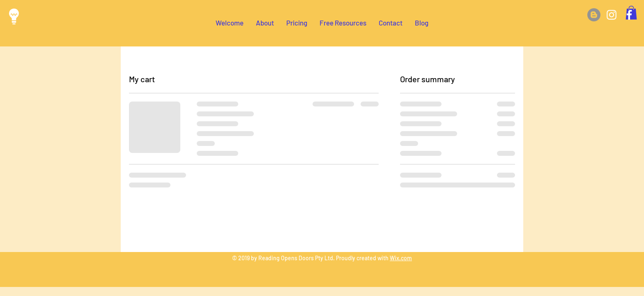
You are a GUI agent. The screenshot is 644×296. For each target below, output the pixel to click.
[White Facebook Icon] (629, 15)
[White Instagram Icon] (612, 15)
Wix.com (401, 258)
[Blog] (594, 15)
